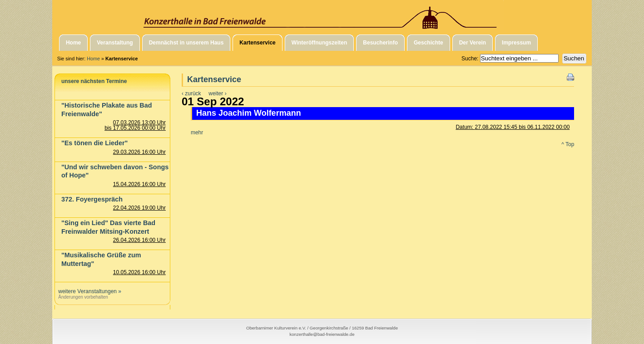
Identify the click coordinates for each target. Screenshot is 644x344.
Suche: (471, 59)
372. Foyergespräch (92, 199)
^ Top (568, 144)
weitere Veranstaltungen (87, 291)
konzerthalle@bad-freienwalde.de (322, 334)
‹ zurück (191, 93)
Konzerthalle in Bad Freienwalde (322, 15)
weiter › (217, 93)
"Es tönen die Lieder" (94, 143)
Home (93, 59)
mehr (197, 133)
